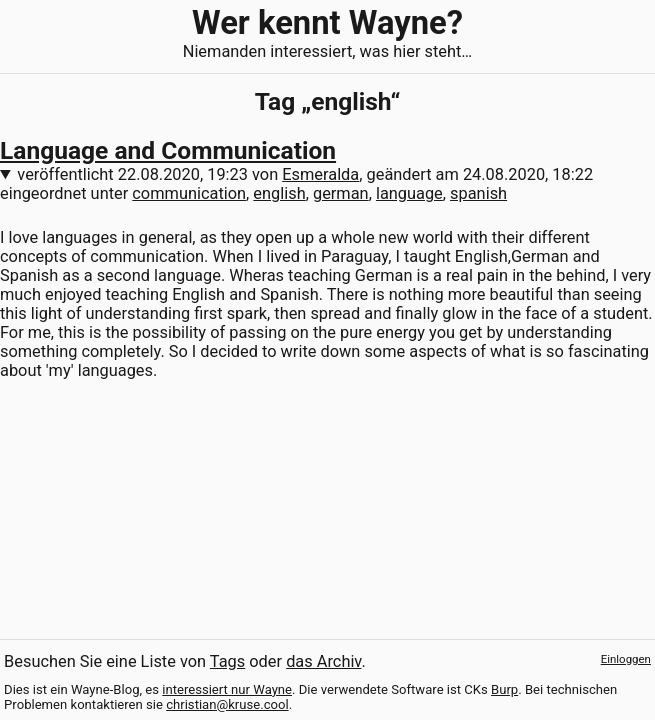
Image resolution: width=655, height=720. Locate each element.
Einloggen (626, 659)
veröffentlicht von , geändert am (305, 174)
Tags (227, 661)
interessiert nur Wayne (227, 689)
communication (189, 193)
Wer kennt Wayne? (327, 23)
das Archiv (323, 661)
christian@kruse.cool (227, 704)
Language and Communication (168, 150)
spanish (478, 193)
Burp (504, 689)
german (341, 193)
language (409, 193)
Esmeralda (320, 174)
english (279, 193)
